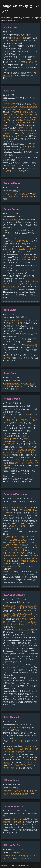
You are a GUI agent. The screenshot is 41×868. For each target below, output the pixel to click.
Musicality (25, 865)
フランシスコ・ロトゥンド (15, 856)
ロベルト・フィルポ (18, 542)
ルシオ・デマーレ (25, 749)
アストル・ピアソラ (29, 561)
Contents (34, 865)
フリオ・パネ (10, 104)
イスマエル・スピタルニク (15, 566)
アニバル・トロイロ (15, 41)
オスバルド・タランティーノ (19, 123)
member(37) (28, 18)
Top (13, 865)
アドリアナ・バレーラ (27, 449)
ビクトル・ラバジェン (23, 613)
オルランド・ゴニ (19, 38)
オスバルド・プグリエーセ (24, 630)
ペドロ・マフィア (17, 553)
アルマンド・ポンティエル (23, 112)
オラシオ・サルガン (18, 249)
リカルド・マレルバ (11, 556)
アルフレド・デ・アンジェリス (17, 194)
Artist (18, 865)
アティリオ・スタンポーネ (14, 115)
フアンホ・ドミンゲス (13, 171)
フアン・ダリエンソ (12, 545)
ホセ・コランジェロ (19, 241)
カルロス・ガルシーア (12, 131)
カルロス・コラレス (12, 220)
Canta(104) (17, 18)
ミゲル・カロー (24, 117)
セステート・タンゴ (29, 616)
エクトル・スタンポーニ (17, 452)
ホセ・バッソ (28, 197)
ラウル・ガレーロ (25, 128)
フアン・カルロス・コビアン (16, 537)
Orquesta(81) (7, 18)
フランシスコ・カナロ (13, 507)
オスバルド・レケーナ (20, 794)
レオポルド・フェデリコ (26, 120)
